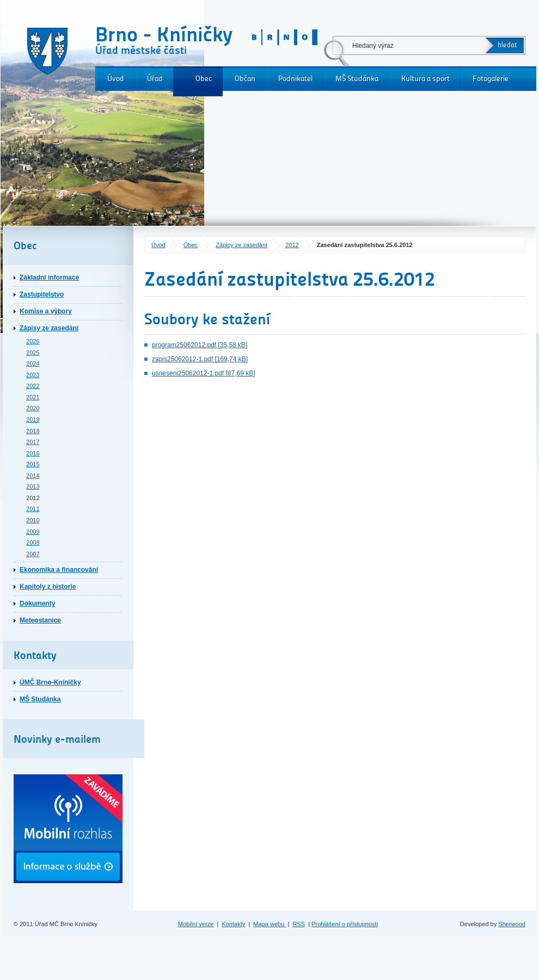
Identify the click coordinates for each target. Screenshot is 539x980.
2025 (33, 353)
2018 (33, 431)
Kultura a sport (425, 79)
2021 (33, 397)
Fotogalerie (491, 79)
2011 (33, 509)
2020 (33, 408)
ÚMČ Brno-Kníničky (50, 682)
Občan (245, 79)
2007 (33, 554)
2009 (33, 532)
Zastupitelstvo (42, 294)
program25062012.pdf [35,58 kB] (200, 345)
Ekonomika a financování (59, 570)
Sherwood (512, 924)
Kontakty (233, 924)
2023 (33, 375)
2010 (33, 520)
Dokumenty (37, 603)
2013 (33, 486)
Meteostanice (40, 620)
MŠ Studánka (357, 79)
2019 (33, 420)
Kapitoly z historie (48, 587)
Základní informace (49, 278)
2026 (33, 341)
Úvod (116, 79)
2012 (292, 245)
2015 (33, 464)
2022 (33, 386)
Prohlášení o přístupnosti (345, 924)
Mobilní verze (196, 924)
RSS (299, 924)
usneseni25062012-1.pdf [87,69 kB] (203, 373)
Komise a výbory (46, 311)
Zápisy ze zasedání (241, 245)
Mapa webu (269, 924)
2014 (33, 476)
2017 (33, 442)
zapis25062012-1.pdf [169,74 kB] (200, 359)
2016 (33, 453)
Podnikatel (295, 79)
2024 (33, 363)
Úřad (155, 79)
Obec (204, 79)
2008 (33, 543)
